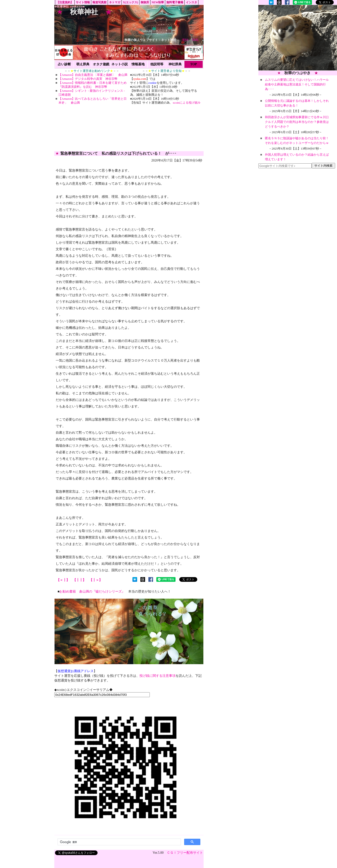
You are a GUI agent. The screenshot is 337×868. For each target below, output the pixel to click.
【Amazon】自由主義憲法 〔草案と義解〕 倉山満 (93, 75)
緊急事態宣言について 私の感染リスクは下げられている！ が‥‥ (118, 153)
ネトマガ (115, 2)
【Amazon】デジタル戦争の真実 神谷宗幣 (88, 79)
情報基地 (138, 64)
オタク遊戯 (101, 64)
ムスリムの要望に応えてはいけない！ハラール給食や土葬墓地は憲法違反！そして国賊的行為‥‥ (297, 84)
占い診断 (64, 64)
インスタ (191, 2)
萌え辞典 (83, 64)
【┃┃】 (79, 580)
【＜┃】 (63, 580)
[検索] (119, 842)
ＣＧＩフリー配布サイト (185, 853)
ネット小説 (120, 64)
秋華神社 (84, 12)
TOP (194, 64)
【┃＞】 (96, 580)
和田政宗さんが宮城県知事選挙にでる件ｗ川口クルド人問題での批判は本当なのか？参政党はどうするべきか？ (297, 122)
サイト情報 (83, 2)
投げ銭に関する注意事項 (158, 676)
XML (195, 40)
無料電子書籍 (175, 2)
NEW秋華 (158, 2)
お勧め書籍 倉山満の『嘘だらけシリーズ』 (92, 591)
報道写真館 (99, 2)
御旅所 (145, 2)
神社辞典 (175, 64)
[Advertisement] (298, 38)
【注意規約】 (65, 2)
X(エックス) (130, 2)
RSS (185, 40)
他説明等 (157, 64)
